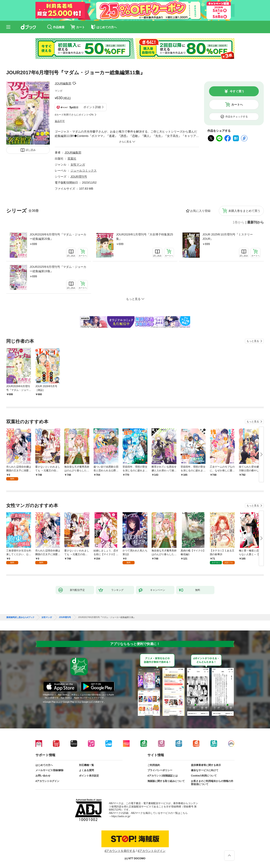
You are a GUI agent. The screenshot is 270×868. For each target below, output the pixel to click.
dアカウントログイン (47, 781)
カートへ (237, 105)
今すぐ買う (237, 91)
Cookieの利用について (204, 776)
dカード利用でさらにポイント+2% (74, 115)
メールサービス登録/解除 (49, 770)
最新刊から (255, 222)
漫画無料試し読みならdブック (20, 617)
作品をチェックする (237, 117)
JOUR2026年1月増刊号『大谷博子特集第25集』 (145, 237)
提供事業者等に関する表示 (206, 765)
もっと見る (253, 341)
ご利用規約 (154, 765)
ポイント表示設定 (89, 776)
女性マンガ (78, 165)
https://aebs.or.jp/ (121, 816)
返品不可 (60, 121)
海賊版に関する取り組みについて (166, 781)
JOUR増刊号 (79, 177)
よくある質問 (86, 770)
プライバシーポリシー (160, 770)
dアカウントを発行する (120, 851)
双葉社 (72, 158)
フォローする (74, 83)
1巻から (239, 222)
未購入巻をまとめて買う (244, 211)
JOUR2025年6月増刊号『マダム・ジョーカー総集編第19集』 (58, 269)
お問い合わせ (43, 776)
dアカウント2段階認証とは (163, 776)
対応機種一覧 (86, 765)
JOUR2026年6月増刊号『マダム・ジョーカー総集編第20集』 (58, 237)
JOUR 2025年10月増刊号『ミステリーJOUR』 (228, 237)
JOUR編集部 (63, 83)
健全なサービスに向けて (205, 770)
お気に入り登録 (200, 211)
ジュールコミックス (84, 171)
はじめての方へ (44, 765)
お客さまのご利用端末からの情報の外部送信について (212, 783)
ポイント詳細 (92, 107)
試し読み (31, 150)
